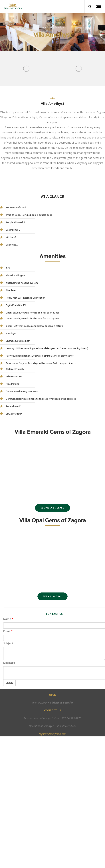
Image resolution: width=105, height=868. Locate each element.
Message (9, 662)
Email (8, 630)
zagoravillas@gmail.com (52, 733)
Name (8, 618)
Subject (8, 643)
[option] (26, 68)
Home (44, 27)
